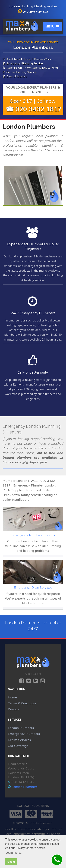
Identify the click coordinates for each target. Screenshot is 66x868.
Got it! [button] (11, 862)
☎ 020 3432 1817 (34, 109)
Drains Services (19, 740)
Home (12, 697)
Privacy (14, 709)
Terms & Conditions (22, 703)
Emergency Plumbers (24, 734)
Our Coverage (18, 746)
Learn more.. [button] (14, 853)
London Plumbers (21, 728)
